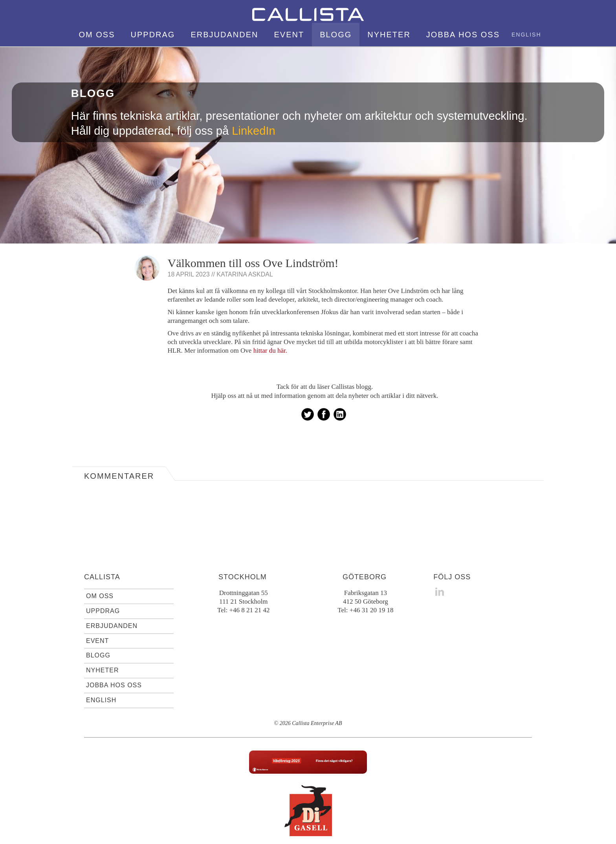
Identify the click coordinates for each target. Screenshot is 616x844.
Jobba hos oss (114, 654)
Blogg (98, 624)
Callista (102, 546)
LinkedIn (254, 99)
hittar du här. (270, 319)
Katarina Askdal (245, 243)
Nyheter (102, 639)
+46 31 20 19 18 (372, 579)
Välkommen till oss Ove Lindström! (253, 232)
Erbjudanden (112, 594)
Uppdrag (103, 579)
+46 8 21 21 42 (249, 579)
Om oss (100, 565)
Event (97, 609)
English (101, 669)
